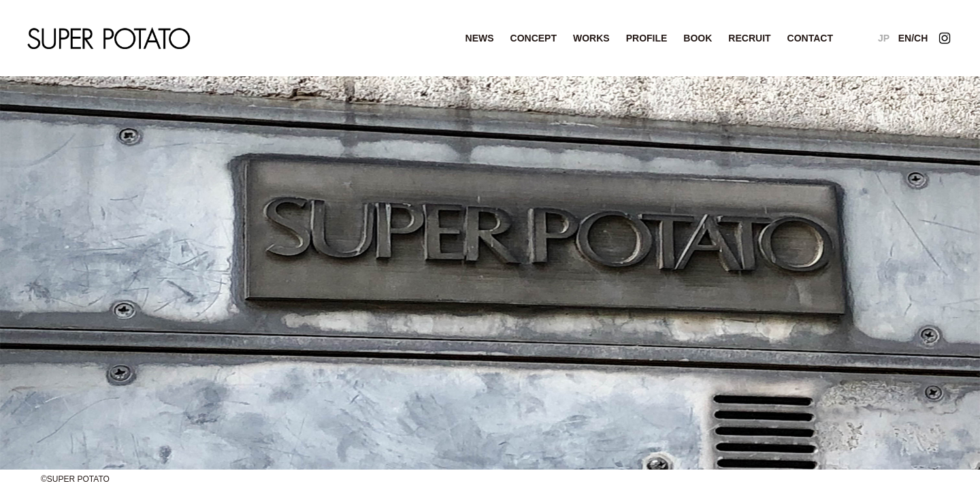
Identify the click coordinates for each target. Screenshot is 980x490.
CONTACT (810, 38)
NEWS (480, 38)
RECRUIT (749, 38)
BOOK (698, 38)
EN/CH (913, 38)
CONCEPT (534, 38)
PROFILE (647, 38)
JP (884, 38)
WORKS (591, 38)
